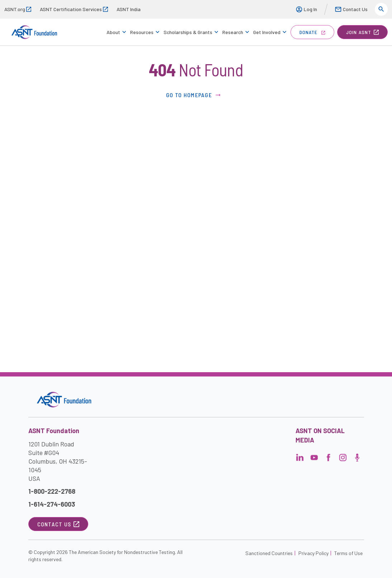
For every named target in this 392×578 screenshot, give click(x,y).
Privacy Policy (313, 553)
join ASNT (362, 32)
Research (233, 32)
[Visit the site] (64, 400)
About (113, 32)
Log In (306, 9)
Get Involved (267, 32)
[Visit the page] (300, 459)
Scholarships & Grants (188, 32)
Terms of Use (348, 553)
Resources (142, 32)
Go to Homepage (194, 95)
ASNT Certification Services (74, 9)
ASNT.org (18, 9)
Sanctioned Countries (269, 553)
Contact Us (351, 9)
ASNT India (129, 9)
